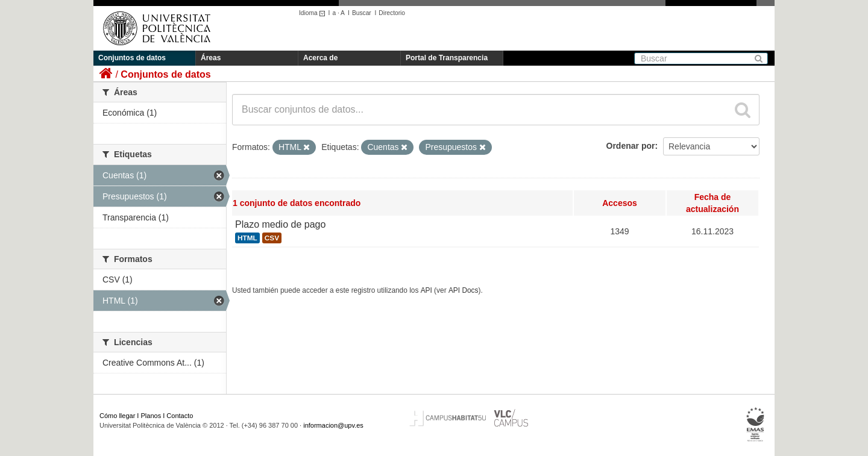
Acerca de (320, 58)
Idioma (314, 13)
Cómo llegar (117, 416)
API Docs (464, 290)
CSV (272, 238)
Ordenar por (631, 146)
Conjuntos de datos (132, 58)
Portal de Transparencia (447, 58)
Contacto (180, 416)
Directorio (392, 13)
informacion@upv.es (333, 425)
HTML (247, 238)
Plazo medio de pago (280, 224)
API (426, 290)
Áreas (211, 58)
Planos (151, 416)
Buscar (362, 13)
